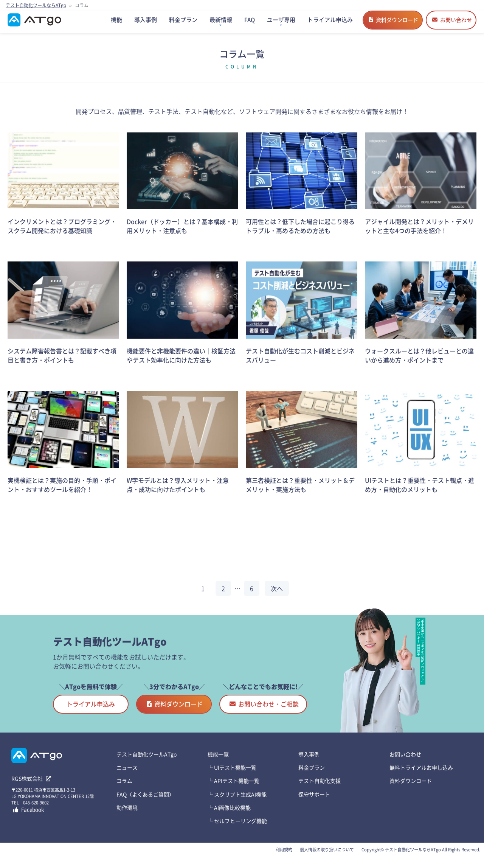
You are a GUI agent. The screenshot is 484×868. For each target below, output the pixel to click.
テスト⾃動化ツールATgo (147, 762)
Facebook (29, 817)
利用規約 (284, 857)
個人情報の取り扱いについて (327, 857)
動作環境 (127, 815)
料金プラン (312, 775)
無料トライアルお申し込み (421, 775)
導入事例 (309, 762)
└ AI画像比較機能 (229, 815)
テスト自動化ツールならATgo (36, 5)
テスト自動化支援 (320, 788)
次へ (277, 596)
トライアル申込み (91, 711)
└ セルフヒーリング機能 (237, 828)
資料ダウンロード (394, 23)
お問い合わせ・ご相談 (264, 711)
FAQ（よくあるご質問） (145, 802)
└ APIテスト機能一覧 (233, 788)
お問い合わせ (452, 23)
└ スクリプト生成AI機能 (237, 802)
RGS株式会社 (31, 786)
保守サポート (314, 802)
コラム (124, 788)
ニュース (127, 775)
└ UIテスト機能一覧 (232, 775)
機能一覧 (218, 762)
